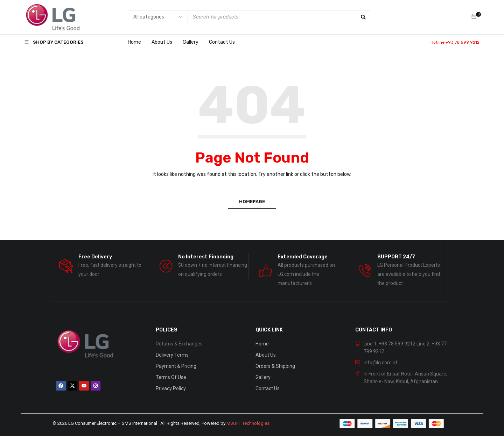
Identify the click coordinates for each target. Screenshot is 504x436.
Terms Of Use (171, 377)
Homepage (252, 202)
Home (262, 344)
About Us (266, 355)
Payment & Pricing (176, 366)
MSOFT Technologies (248, 423)
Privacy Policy (171, 388)
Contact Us (268, 388)
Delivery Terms (172, 355)
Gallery (263, 377)
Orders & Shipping (275, 366)
